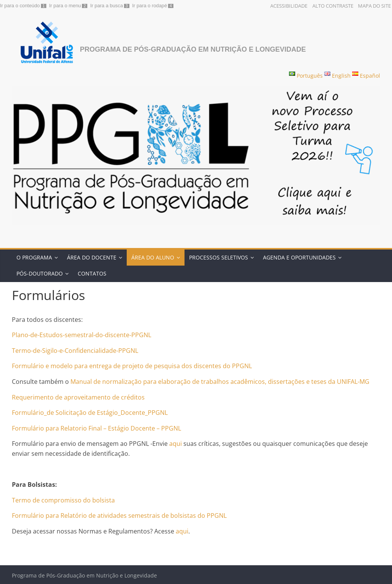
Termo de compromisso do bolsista (63, 500)
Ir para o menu (65, 6)
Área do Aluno (153, 257)
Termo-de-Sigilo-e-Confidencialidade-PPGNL (75, 351)
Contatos (92, 273)
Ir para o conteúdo (20, 6)
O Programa (34, 257)
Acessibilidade (289, 6)
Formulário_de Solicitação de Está (60, 413)
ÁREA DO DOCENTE (92, 257)
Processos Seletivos (219, 257)
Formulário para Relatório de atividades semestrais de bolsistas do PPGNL (119, 515)
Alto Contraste (333, 6)
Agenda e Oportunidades (299, 257)
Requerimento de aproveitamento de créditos (78, 397)
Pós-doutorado (40, 273)
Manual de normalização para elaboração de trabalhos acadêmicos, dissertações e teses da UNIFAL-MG (220, 382)
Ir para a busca (107, 6)
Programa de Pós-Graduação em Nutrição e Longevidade (193, 49)
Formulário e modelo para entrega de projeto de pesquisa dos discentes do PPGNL (132, 366)
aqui (175, 444)
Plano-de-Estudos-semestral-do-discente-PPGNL (82, 335)
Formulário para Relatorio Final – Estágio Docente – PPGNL (96, 428)
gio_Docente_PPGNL (138, 413)
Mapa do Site (374, 6)
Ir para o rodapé (149, 6)
